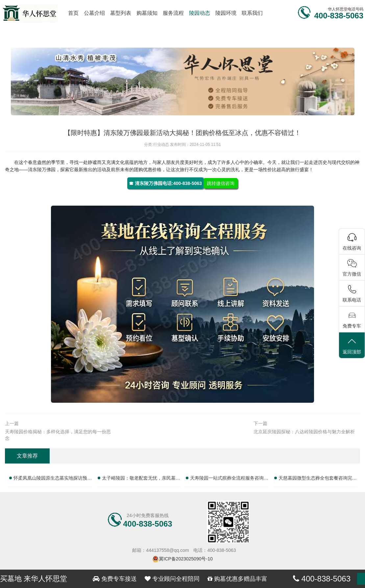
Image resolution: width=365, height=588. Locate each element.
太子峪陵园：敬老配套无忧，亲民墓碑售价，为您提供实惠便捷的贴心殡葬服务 (141, 479)
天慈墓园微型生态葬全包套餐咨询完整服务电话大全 (318, 479)
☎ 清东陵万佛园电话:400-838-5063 (165, 183)
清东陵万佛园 (42, 170)
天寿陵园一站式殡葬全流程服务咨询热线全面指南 (229, 479)
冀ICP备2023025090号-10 (186, 559)
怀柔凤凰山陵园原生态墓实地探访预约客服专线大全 (53, 479)
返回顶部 (352, 346)
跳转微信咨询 (221, 183)
